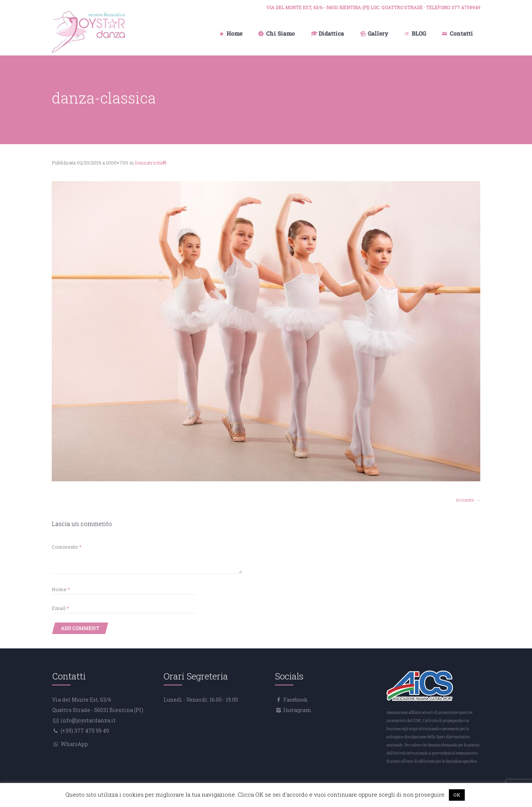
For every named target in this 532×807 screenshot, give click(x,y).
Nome (61, 589)
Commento (67, 547)
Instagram (297, 710)
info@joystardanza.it (88, 720)
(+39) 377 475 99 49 (84, 731)
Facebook (295, 700)
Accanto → (468, 500)
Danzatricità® (151, 163)
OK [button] (457, 795)
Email (60, 608)
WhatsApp (74, 744)
